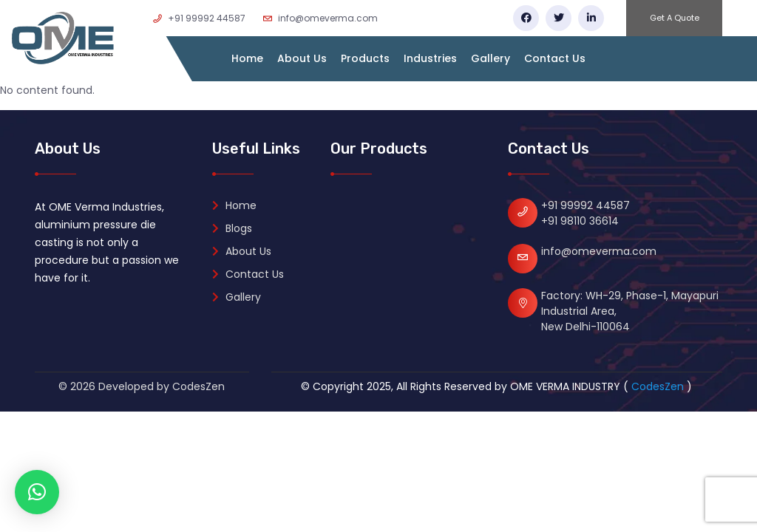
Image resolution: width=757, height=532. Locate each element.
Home (247, 58)
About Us (302, 58)
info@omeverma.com (599, 251)
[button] (37, 492)
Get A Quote (675, 18)
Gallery (490, 58)
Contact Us (555, 58)
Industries (430, 58)
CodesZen (658, 386)
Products (365, 58)
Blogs (232, 228)
